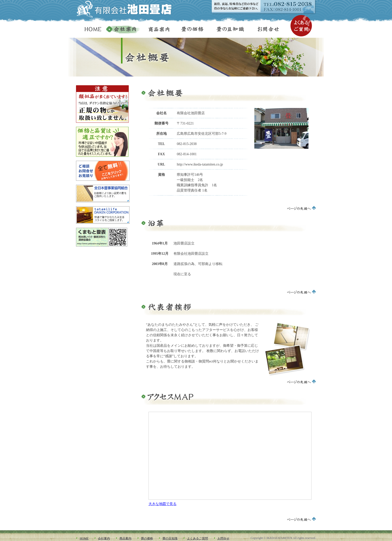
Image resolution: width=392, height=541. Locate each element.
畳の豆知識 (228, 30)
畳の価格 (190, 30)
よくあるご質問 (301, 26)
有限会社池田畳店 (127, 9)
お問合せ (267, 30)
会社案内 (123, 30)
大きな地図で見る (162, 504)
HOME (91, 30)
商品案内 (156, 30)
